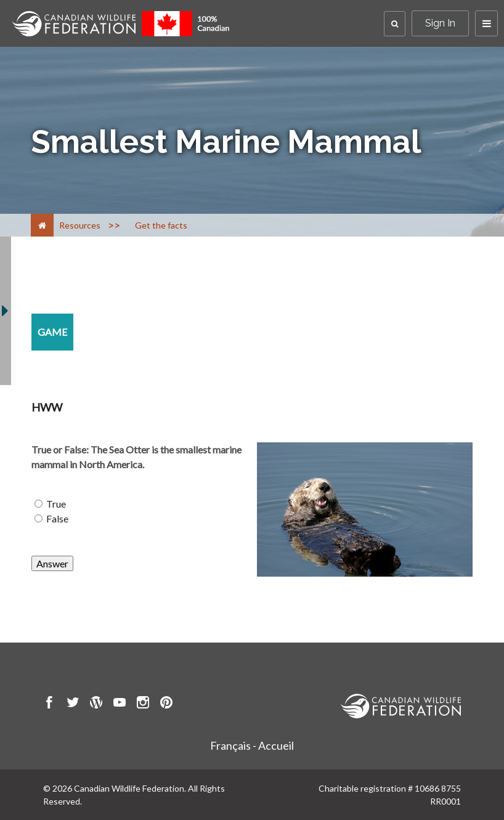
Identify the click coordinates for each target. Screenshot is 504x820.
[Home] (42, 225)
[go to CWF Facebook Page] (49, 704)
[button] (395, 24)
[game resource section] (52, 332)
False (57, 518)
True (56, 504)
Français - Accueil (252, 745)
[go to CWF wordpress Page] (96, 704)
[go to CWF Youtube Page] (120, 704)
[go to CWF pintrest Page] (166, 704)
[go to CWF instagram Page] (143, 704)
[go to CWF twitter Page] (73, 704)
